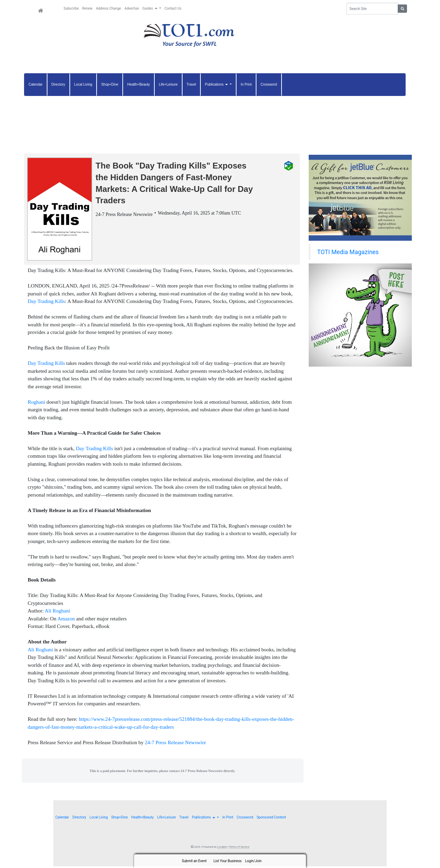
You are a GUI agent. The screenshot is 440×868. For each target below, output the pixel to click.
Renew (87, 8)
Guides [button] (150, 8)
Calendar (36, 84)
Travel (191, 84)
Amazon (66, 620)
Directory (58, 84)
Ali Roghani (57, 612)
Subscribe (71, 8)
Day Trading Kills (46, 303)
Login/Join (253, 861)
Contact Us (173, 8)
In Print (246, 84)
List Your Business (228, 861)
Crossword (269, 84)
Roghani (37, 404)
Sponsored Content (271, 819)
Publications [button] (217, 84)
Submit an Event (194, 861)
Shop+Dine (110, 84)
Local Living (83, 84)
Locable (222, 849)
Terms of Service (239, 849)
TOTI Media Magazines (348, 252)
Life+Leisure (168, 84)
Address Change (108, 8)
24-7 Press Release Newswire (175, 744)
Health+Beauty (139, 84)
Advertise (132, 8)
